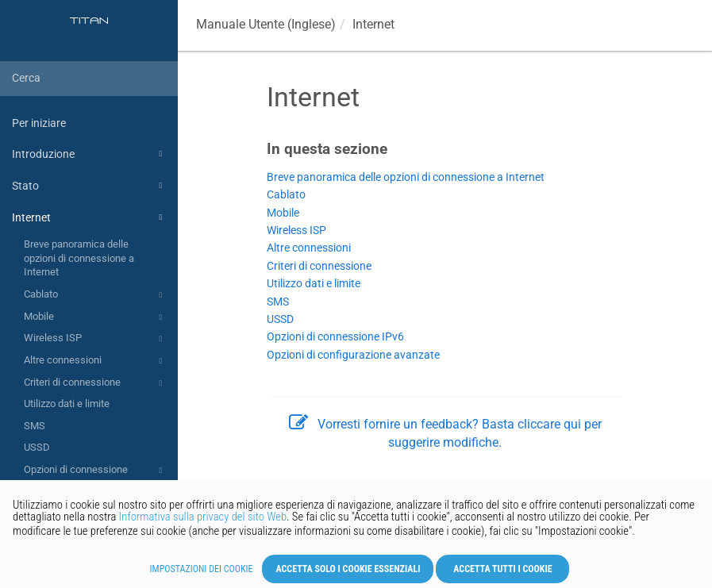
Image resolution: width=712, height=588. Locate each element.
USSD (37, 447)
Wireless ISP (95, 339)
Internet (89, 217)
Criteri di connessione (95, 383)
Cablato (95, 295)
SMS (35, 426)
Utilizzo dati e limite (67, 404)
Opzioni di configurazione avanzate (353, 355)
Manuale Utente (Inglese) (266, 24)
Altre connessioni (95, 361)
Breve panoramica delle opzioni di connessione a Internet (79, 258)
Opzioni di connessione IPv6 (95, 476)
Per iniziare (39, 123)
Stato (89, 186)
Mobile (95, 317)
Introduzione (89, 154)
